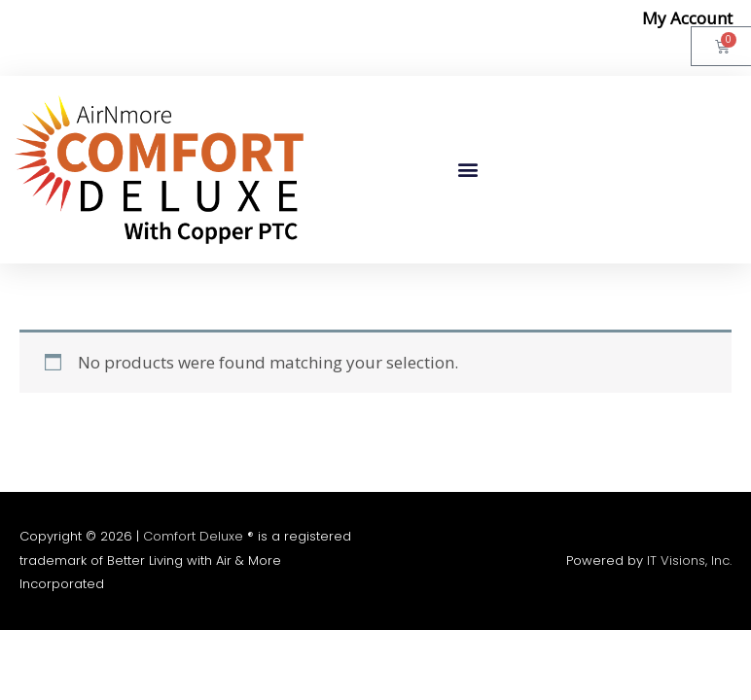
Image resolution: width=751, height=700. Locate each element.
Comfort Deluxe (193, 536)
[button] (467, 170)
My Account (687, 18)
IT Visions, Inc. (689, 560)
